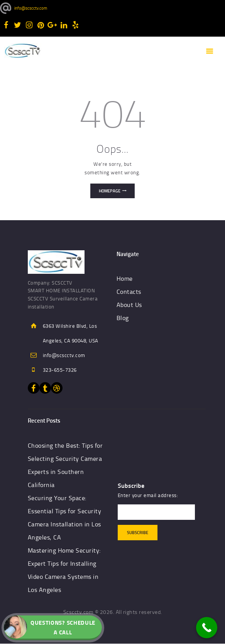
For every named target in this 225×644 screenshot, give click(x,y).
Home (125, 278)
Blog (123, 318)
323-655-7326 (60, 370)
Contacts (129, 292)
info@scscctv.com (64, 355)
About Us (129, 305)
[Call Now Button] (207, 628)
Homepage (110, 191)
